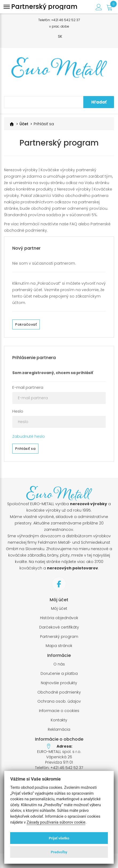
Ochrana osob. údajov (59, 701)
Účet (24, 124)
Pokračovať (26, 324)
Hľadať (99, 102)
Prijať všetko (59, 838)
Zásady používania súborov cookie (56, 822)
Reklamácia (59, 730)
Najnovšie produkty (59, 683)
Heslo (18, 411)
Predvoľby (59, 852)
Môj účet (59, 609)
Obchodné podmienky (59, 692)
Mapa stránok (59, 646)
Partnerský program (59, 637)
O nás (59, 664)
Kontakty (59, 720)
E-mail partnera (28, 387)
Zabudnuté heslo (29, 436)
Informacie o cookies (59, 711)
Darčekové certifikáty (59, 627)
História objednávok (59, 618)
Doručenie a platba (59, 674)
